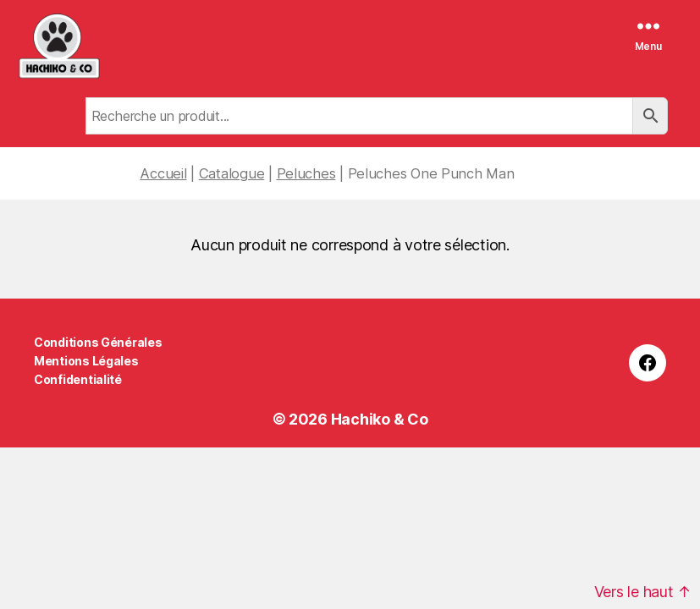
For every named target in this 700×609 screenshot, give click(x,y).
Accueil (163, 173)
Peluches (306, 173)
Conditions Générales (98, 342)
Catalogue (232, 173)
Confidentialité (78, 379)
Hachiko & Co (380, 419)
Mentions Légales (86, 361)
